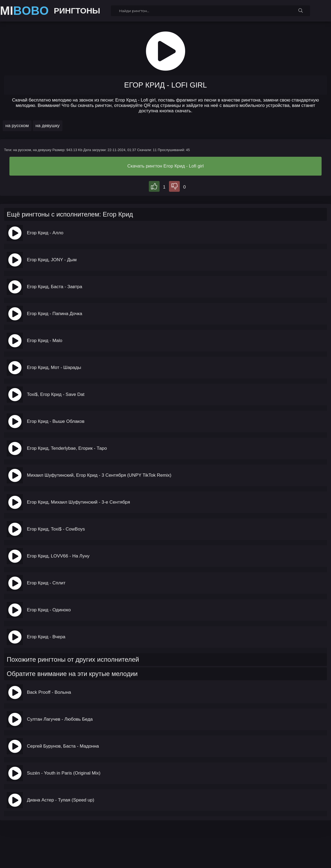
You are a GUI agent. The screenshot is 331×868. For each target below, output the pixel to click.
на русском (17, 126)
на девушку (48, 126)
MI (24, 11)
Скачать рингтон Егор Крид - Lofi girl (165, 166)
